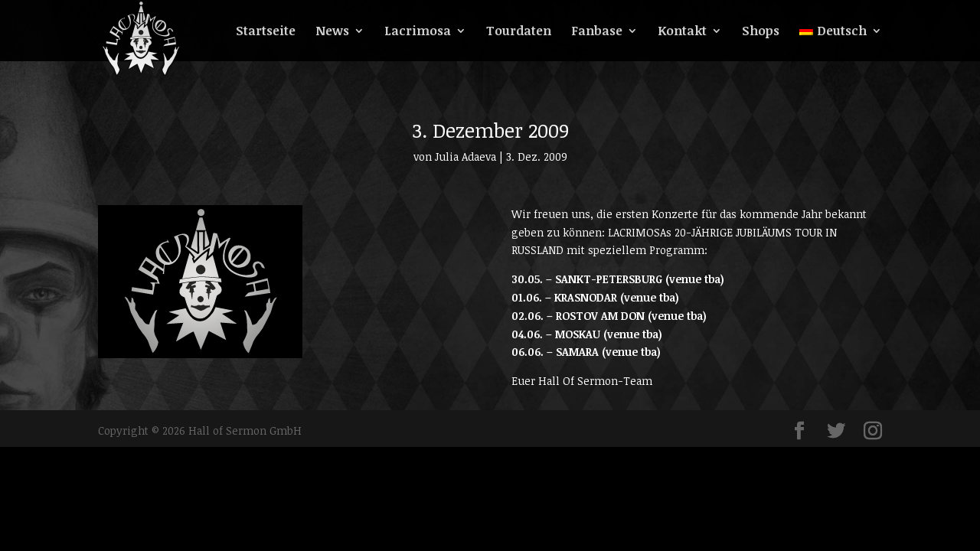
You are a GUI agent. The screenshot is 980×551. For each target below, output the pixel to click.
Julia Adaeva (465, 156)
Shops (761, 32)
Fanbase (597, 32)
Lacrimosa (418, 32)
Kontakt (682, 32)
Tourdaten (519, 32)
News (332, 32)
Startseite (266, 32)
